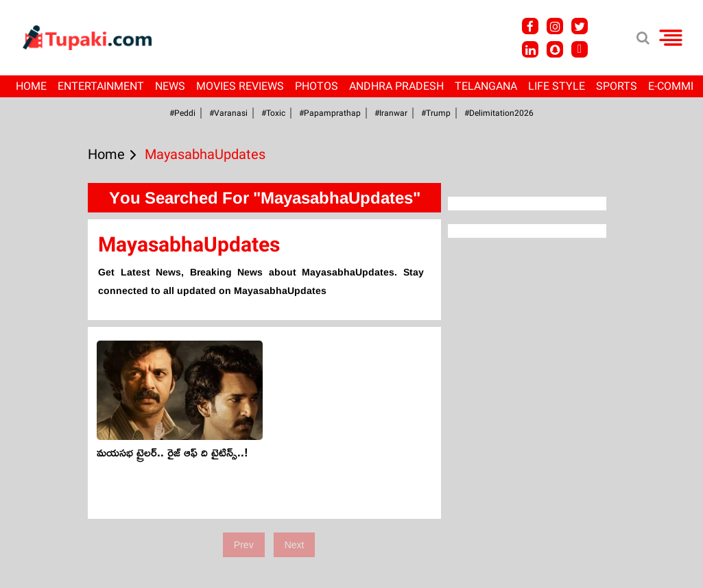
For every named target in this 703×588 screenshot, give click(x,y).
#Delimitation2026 (499, 113)
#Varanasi (228, 113)
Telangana (486, 86)
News (170, 86)
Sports (617, 86)
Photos (317, 86)
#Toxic (273, 113)
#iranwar (391, 113)
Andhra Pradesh (396, 86)
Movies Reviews (240, 86)
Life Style (557, 86)
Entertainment (101, 86)
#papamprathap (330, 113)
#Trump (436, 113)
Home (31, 86)
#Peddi (182, 113)
